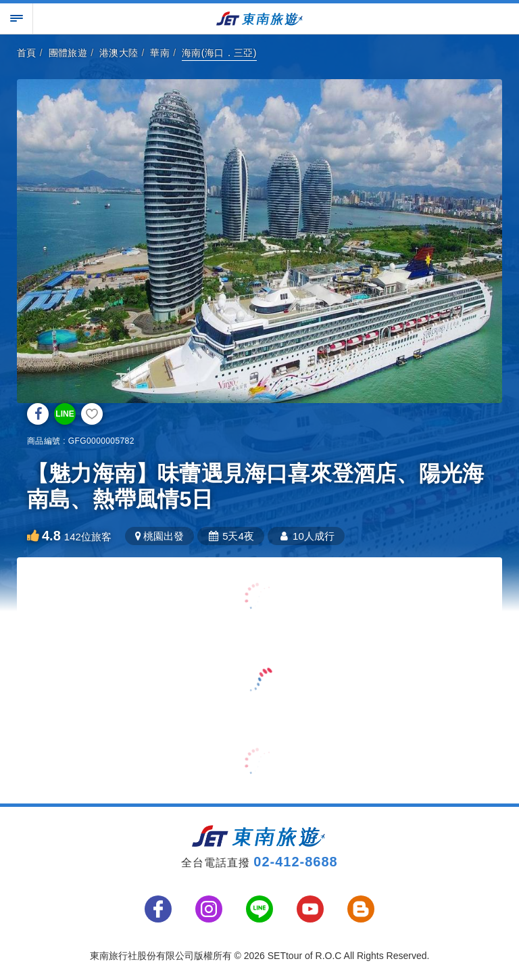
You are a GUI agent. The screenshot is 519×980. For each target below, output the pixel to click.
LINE (65, 414)
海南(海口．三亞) (219, 53)
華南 (160, 53)
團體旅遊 (68, 53)
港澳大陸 (119, 53)
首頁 (27, 53)
